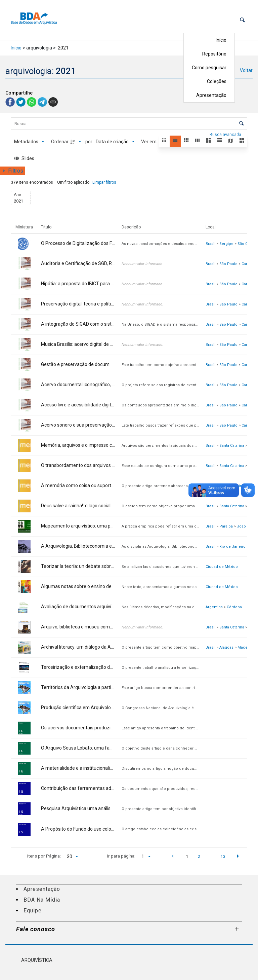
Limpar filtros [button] (104, 182)
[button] (242, 20)
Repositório (214, 54)
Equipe (33, 911)
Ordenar (60, 142)
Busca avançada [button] (226, 135)
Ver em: (150, 142)
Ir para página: (121, 856)
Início (221, 40)
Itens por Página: (44, 856)
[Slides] (24, 158)
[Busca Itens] (129, 124)
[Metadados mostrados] (29, 142)
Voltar (246, 70)
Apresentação (211, 95)
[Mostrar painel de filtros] (13, 171)
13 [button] (223, 856)
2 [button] (199, 856)
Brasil (210, 244)
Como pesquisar (209, 68)
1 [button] (187, 856)
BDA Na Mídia (42, 900)
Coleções (217, 81)
